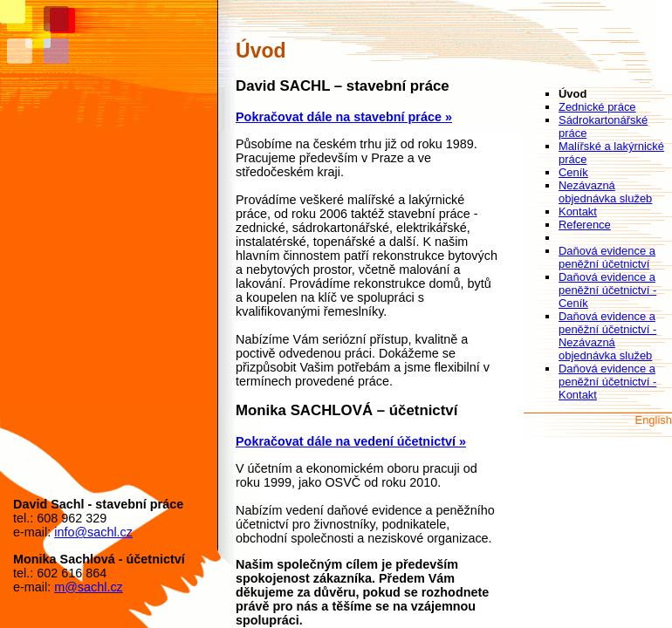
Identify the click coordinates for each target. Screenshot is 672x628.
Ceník (573, 172)
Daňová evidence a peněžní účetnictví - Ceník (607, 290)
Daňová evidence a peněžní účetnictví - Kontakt (607, 382)
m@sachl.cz (89, 587)
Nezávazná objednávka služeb (605, 192)
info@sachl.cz (93, 532)
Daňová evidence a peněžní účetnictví (607, 257)
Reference (585, 225)
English (654, 420)
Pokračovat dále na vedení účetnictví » (351, 441)
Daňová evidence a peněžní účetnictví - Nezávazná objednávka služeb (607, 336)
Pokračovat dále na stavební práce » (344, 117)
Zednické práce (597, 107)
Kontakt (578, 212)
